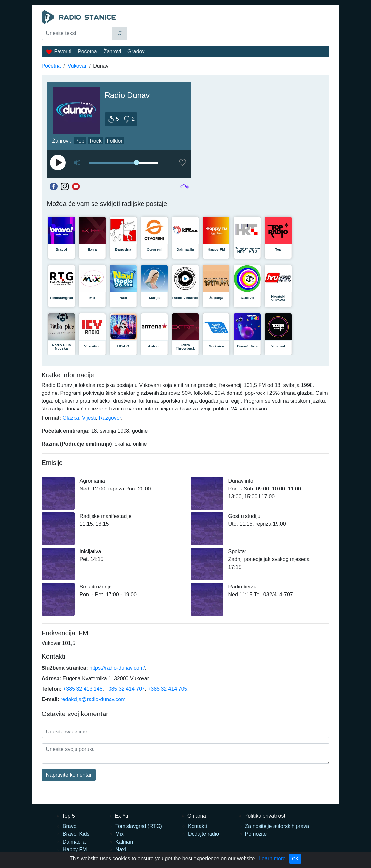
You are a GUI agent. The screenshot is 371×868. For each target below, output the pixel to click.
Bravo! (70, 826)
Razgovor (110, 418)
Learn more (272, 858)
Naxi (121, 850)
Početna (87, 51)
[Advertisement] (230, 27)
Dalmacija (74, 842)
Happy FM (75, 850)
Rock (95, 141)
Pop (80, 141)
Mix (119, 834)
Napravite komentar (69, 775)
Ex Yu (122, 816)
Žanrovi (112, 51)
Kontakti (197, 826)
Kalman (124, 842)
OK (295, 859)
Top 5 (68, 816)
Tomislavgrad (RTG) (139, 826)
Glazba (71, 418)
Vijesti (89, 418)
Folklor (115, 141)
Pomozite (256, 834)
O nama (197, 816)
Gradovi (137, 51)
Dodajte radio (203, 834)
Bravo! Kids (76, 834)
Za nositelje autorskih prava (277, 826)
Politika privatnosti (266, 816)
